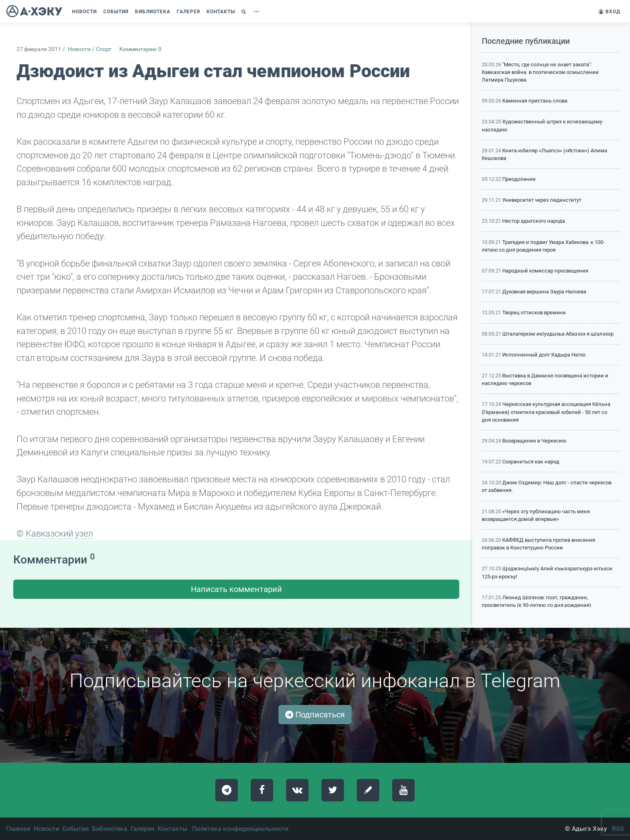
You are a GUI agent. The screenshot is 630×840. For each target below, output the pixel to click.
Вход (610, 12)
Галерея (142, 829)
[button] (245, 12)
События (76, 829)
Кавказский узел (59, 533)
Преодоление (519, 179)
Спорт (104, 49)
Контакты (172, 829)
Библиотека (110, 829)
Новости (79, 49)
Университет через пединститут (542, 200)
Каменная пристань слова (535, 101)
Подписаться (315, 715)
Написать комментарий (236, 589)
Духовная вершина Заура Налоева (544, 292)
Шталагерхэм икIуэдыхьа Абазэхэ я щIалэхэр (558, 334)
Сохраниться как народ (531, 462)
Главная (18, 829)
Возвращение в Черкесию (534, 441)
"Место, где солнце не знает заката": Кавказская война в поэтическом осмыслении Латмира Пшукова (540, 72)
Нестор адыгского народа (534, 221)
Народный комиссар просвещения (545, 271)
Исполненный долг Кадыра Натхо (544, 355)
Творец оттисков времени (534, 312)
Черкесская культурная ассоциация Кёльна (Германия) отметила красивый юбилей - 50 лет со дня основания (546, 412)
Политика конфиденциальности (240, 829)
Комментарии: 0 (140, 49)
